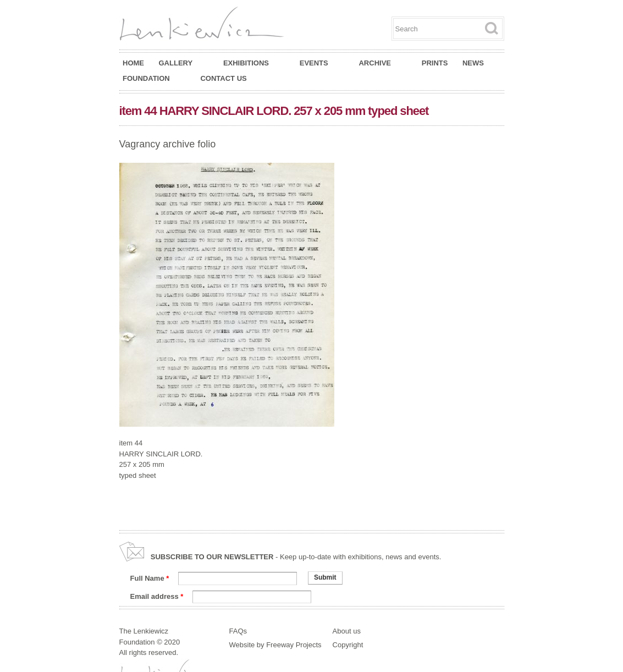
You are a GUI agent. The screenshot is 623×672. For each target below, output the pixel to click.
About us (347, 631)
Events (319, 63)
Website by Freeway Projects (275, 645)
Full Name (150, 578)
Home (133, 63)
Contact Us (223, 78)
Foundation (151, 79)
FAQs (238, 631)
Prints (435, 63)
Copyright (348, 645)
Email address (157, 596)
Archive (380, 63)
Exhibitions (252, 63)
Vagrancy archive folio (168, 144)
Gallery (181, 63)
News (473, 63)
